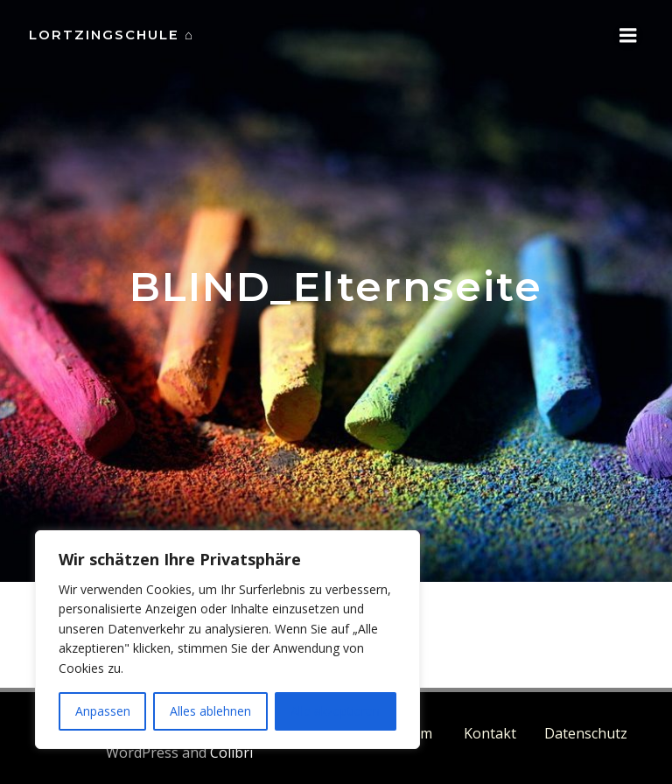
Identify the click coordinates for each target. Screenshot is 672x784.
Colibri (231, 751)
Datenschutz (587, 732)
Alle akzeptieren (335, 711)
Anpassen (103, 711)
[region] (227, 640)
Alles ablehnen (210, 711)
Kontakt (491, 732)
